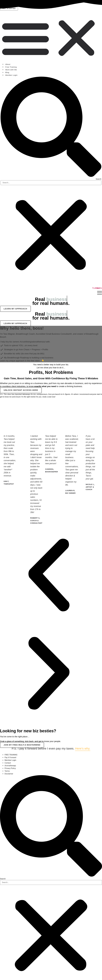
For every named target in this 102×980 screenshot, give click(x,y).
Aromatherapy (10, 766)
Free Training (11, 67)
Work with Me (11, 70)
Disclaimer (9, 774)
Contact (8, 763)
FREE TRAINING (11, 755)
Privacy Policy (10, 768)
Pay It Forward (10, 757)
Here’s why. (83, 748)
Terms (7, 771)
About (8, 64)
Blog (7, 72)
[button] (51, 38)
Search (99, 179)
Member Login (11, 75)
